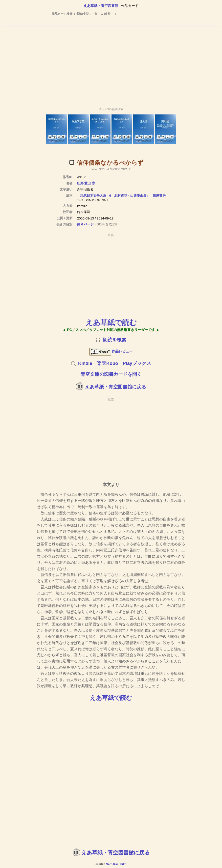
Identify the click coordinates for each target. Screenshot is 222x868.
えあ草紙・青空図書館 (101, 6)
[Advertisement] (111, 65)
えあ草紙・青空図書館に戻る (116, 387)
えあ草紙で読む (111, 322)
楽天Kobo (108, 363)
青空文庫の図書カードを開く (111, 374)
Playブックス (137, 363)
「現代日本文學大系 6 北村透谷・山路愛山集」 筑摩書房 (121, 196)
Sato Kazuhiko (116, 864)
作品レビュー (111, 351)
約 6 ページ (85, 224)
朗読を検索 (115, 340)
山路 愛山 (84, 183)
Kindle (85, 363)
